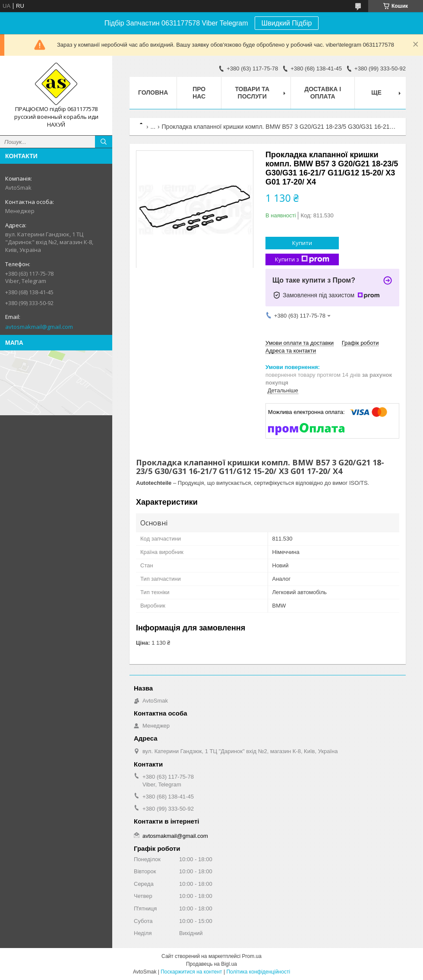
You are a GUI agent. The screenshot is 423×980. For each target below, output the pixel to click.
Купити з (302, 259)
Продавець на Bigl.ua (211, 964)
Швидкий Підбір (287, 23)
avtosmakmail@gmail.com (39, 327)
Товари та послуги (252, 93)
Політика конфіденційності (258, 972)
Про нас (199, 93)
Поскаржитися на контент (191, 972)
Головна (153, 92)
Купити (302, 243)
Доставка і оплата (323, 93)
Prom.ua (252, 956)
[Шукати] (104, 142)
